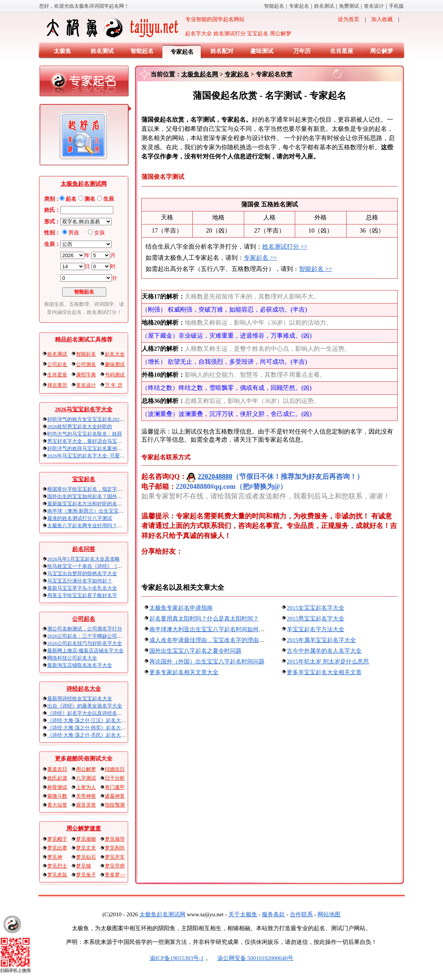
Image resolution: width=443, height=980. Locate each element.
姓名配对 (222, 51)
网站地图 (329, 914)
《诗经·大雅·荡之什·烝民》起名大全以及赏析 (97, 735)
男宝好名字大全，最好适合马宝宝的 (87, 441)
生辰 (109, 199)
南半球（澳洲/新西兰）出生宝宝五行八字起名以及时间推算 (113, 511)
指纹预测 (115, 805)
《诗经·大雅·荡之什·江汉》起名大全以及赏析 (97, 720)
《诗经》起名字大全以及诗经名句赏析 (90, 713)
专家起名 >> (260, 258)
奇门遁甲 (115, 787)
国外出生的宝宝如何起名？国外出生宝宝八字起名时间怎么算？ (117, 496)
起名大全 (115, 354)
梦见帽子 (57, 839)
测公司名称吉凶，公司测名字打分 (85, 629)
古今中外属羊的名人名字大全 (324, 651)
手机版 (396, 6)
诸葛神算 (115, 796)
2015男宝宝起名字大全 (316, 619)
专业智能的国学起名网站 (145, 28)
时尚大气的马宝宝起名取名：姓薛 (85, 434)
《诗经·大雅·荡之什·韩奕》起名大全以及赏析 (97, 728)
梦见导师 (115, 866)
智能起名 (274, 6)
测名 (90, 199)
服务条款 (273, 914)
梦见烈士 (57, 866)
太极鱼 (62, 51)
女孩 (99, 233)
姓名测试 (324, 6)
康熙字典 (86, 375)
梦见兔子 (86, 875)
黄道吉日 (57, 769)
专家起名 (299, 6)
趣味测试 (262, 51)
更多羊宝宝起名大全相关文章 (324, 672)
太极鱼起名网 (200, 74)
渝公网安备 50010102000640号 (252, 958)
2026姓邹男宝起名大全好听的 (80, 426)
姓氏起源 (57, 778)
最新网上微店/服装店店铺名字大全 (85, 651)
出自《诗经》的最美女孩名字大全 (85, 706)
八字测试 (86, 778)
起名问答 (84, 549)
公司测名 (86, 364)
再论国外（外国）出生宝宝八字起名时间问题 (207, 662)
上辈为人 (86, 787)
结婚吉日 (115, 769)
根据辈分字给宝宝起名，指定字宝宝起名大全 (97, 489)
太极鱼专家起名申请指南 (181, 608)
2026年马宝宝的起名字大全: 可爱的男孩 (91, 456)
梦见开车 (115, 857)
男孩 (74, 233)
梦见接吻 (86, 839)
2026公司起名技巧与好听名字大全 (85, 643)
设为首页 (349, 19)
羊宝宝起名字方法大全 (316, 629)
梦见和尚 (115, 848)
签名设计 (374, 6)
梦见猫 (83, 866)
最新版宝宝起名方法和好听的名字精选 (90, 504)
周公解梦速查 (84, 828)
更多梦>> (115, 875)
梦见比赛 (57, 848)
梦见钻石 (86, 857)
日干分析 (115, 778)
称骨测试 (57, 787)
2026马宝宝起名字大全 (84, 409)
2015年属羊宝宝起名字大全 (321, 640)
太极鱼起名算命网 (162, 914)
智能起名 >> (316, 269)
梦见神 (55, 857)
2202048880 (209, 477)
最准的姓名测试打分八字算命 (80, 518)
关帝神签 (86, 796)
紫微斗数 (57, 796)
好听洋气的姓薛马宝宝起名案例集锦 (87, 448)
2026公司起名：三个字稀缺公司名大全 (90, 636)
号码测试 (115, 375)
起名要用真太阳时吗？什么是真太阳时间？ (204, 619)
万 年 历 (114, 385)
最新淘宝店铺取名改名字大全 (80, 665)
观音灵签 (86, 805)
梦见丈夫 (86, 848)
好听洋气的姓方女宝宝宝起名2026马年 (90, 419)
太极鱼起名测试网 (84, 184)
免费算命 (349, 6)
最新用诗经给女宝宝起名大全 (80, 699)
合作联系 (301, 914)
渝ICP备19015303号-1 (177, 958)
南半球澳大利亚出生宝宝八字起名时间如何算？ (210, 629)
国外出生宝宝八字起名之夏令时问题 (195, 651)
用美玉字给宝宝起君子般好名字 (82, 595)
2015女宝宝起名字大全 (316, 608)
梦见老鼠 (57, 875)
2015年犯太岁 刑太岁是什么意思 (328, 662)
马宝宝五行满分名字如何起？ (80, 581)
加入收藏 (382, 19)
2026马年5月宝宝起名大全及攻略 (83, 559)
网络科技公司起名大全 (72, 658)
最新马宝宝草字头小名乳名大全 (82, 588)
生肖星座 (342, 51)
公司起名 (57, 364)
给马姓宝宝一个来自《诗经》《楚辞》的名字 (97, 566)
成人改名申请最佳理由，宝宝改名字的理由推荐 (210, 640)
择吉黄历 (57, 385)
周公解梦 (382, 51)
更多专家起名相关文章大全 (184, 672)
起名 (71, 199)
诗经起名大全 (84, 689)
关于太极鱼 (243, 914)
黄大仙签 (57, 805)
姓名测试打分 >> (285, 247)
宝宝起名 (84, 479)
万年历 (302, 51)
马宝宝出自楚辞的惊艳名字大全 (82, 573)
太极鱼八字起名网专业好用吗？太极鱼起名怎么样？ (105, 525)
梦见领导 (115, 839)
